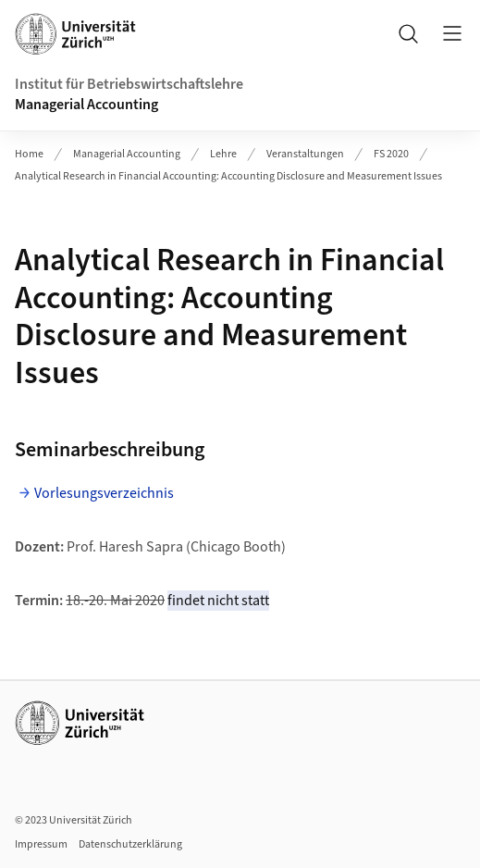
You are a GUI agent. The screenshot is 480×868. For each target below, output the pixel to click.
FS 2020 (391, 154)
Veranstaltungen (305, 154)
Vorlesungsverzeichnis (104, 493)
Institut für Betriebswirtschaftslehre (129, 84)
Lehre (223, 154)
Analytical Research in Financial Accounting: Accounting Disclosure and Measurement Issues (228, 176)
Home (29, 154)
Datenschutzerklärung (130, 844)
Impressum (41, 844)
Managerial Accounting (86, 105)
